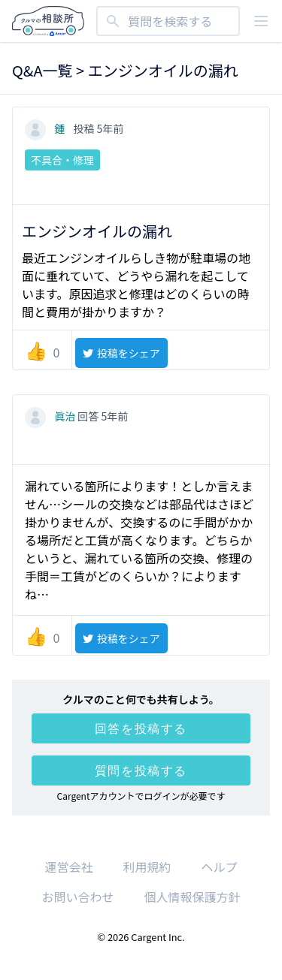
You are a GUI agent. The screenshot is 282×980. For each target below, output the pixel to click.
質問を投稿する (141, 770)
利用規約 (147, 867)
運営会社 (68, 867)
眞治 (51, 416)
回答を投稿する (141, 728)
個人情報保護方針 (193, 897)
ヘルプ (220, 867)
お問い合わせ (77, 897)
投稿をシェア (121, 353)
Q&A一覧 (42, 70)
